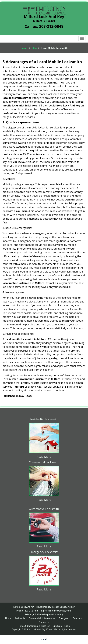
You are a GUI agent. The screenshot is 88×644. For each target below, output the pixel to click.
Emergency (64, 618)
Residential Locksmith (44, 419)
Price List (46, 626)
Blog (35, 48)
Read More (44, 457)
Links (67, 626)
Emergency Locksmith (44, 552)
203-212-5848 (51, 26)
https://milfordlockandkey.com (56, 611)
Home (24, 48)
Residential (20, 618)
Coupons (77, 618)
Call (44, 639)
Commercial (35, 618)
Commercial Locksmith (44, 462)
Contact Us (44, 622)
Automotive (50, 618)
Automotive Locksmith (44, 509)
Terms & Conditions (28, 626)
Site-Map (57, 626)
